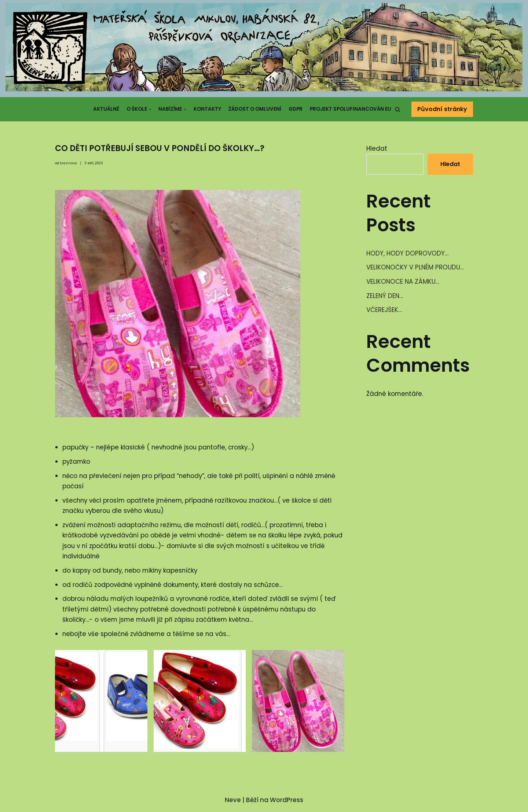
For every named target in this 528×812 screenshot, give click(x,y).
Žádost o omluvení (255, 109)
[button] (398, 109)
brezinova (68, 163)
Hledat (377, 148)
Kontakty (207, 109)
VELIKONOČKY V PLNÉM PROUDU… (415, 268)
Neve (233, 802)
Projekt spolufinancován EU (351, 109)
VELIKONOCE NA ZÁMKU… (403, 282)
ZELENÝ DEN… (385, 296)
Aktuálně (106, 109)
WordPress (287, 802)
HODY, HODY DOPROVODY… (407, 254)
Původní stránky (442, 109)
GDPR (296, 109)
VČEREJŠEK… (384, 311)
